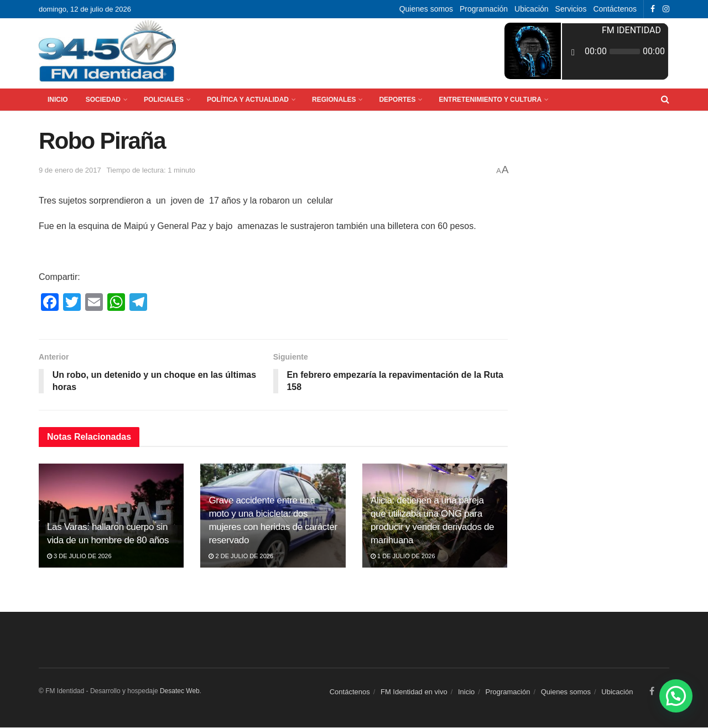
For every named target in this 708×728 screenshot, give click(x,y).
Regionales (334, 100)
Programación (484, 9)
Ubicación (531, 9)
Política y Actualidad (248, 100)
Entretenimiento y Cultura (490, 100)
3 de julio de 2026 (79, 556)
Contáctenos (615, 9)
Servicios (571, 9)
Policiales (164, 100)
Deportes (397, 100)
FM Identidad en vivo (414, 692)
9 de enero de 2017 (70, 170)
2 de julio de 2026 (241, 556)
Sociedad (103, 100)
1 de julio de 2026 (403, 556)
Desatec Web (180, 691)
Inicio (58, 100)
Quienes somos (426, 9)
